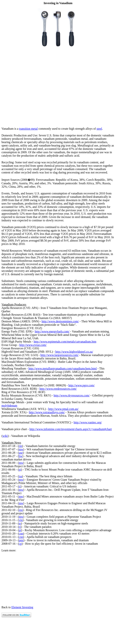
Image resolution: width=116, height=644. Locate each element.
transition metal (28, 129)
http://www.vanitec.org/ (88, 422)
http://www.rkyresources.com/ (72, 395)
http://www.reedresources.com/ (58, 389)
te (20, 523)
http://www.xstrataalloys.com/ (47, 412)
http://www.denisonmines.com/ (60, 321)
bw (21, 456)
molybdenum (9, 406)
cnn (21, 534)
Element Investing (22, 607)
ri (20, 486)
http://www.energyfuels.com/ (52, 331)
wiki (5, 436)
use (21, 453)
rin (20, 446)
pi (20, 470)
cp (20, 544)
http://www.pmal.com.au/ (63, 409)
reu (21, 510)
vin (21, 520)
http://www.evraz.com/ (33, 345)
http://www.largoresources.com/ (59, 355)
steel (99, 129)
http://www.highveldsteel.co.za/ (74, 352)
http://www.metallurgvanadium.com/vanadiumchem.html (63, 368)
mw (21, 449)
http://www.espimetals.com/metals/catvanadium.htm (65, 342)
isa (20, 476)
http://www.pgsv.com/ (81, 385)
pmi (21, 540)
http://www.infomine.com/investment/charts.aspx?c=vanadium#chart (71, 429)
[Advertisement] (58, 122)
